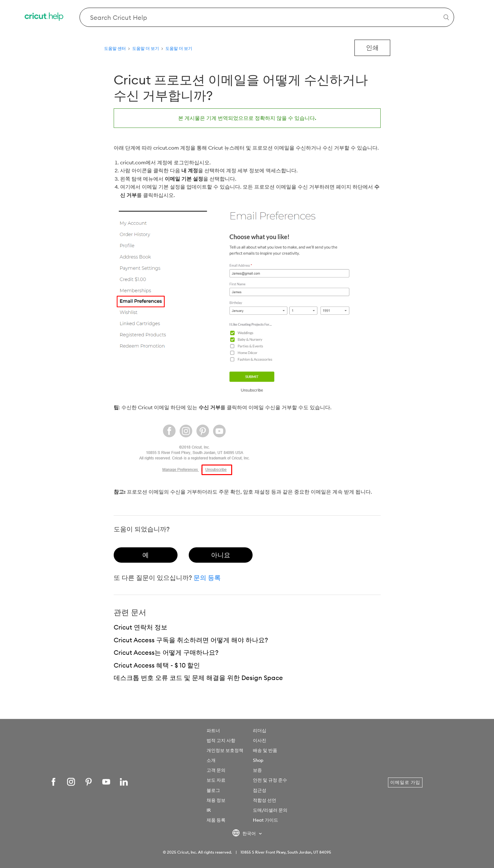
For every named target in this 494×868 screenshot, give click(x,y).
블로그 (213, 790)
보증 (257, 770)
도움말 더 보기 (146, 48)
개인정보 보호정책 (225, 750)
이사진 (260, 740)
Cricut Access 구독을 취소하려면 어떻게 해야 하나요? (191, 640)
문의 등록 (207, 578)
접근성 (260, 790)
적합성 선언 (265, 800)
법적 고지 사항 (221, 740)
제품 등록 (216, 820)
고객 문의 (216, 770)
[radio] (146, 555)
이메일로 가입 (405, 782)
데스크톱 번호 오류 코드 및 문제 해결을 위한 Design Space (198, 678)
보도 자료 (216, 780)
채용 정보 (216, 800)
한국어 (244, 834)
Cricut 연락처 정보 (141, 627)
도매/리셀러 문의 (270, 810)
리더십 (260, 731)
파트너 (213, 731)
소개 (211, 760)
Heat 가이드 (266, 820)
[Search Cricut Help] (267, 17)
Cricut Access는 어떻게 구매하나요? (166, 652)
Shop (258, 760)
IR (209, 810)
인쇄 (372, 47)
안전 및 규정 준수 (270, 780)
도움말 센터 (115, 48)
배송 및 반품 (265, 750)
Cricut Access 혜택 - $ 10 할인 (157, 665)
